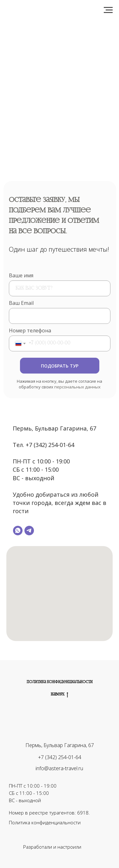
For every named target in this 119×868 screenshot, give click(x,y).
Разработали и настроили (52, 847)
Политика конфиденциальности (60, 682)
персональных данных (77, 387)
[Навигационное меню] (108, 10)
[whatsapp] (18, 531)
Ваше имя (21, 275)
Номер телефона (30, 330)
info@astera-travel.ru (59, 768)
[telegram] (29, 531)
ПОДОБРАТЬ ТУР (60, 366)
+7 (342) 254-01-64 (60, 757)
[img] (89, 847)
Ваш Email (21, 303)
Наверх (60, 695)
